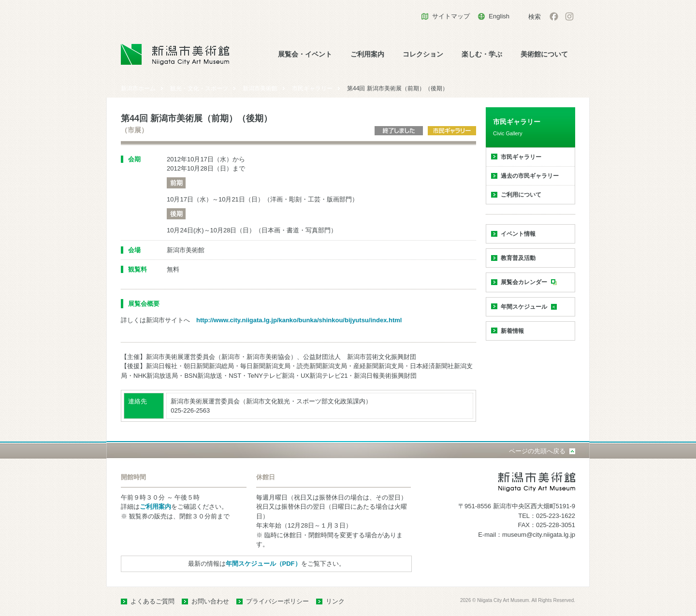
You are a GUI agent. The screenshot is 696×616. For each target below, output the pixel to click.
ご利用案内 (367, 54)
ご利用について (521, 195)
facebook (554, 16)
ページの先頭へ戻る (537, 451)
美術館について (544, 54)
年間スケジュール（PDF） (263, 564)
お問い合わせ (210, 601)
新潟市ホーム (138, 88)
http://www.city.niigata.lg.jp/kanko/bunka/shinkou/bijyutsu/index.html (299, 320)
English (499, 16)
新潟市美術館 (260, 88)
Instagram (569, 16)
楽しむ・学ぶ (482, 54)
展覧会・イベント (305, 54)
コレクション (423, 54)
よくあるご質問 (152, 601)
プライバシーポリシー (277, 601)
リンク (335, 601)
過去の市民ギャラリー (530, 176)
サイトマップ (451, 16)
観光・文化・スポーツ (199, 88)
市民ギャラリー (312, 88)
